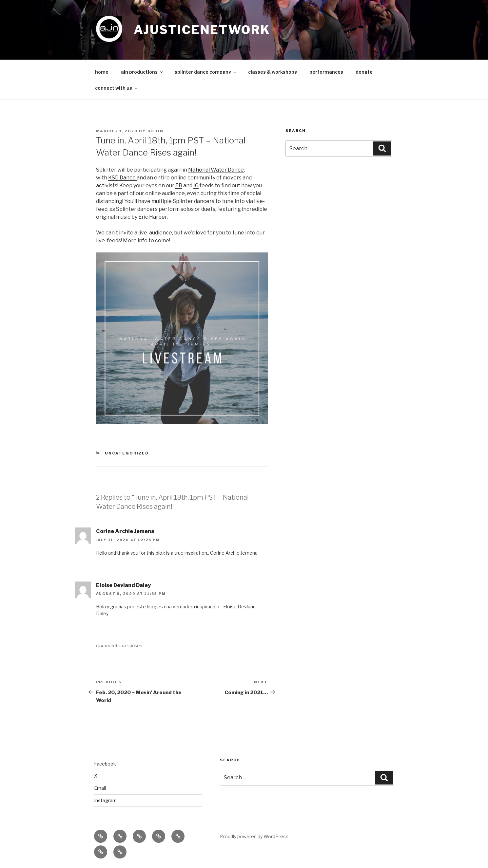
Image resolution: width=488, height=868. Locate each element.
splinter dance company (206, 72)
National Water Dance (216, 170)
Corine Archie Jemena (125, 531)
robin (156, 131)
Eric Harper (153, 217)
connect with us (117, 88)
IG (196, 185)
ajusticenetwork (202, 30)
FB (179, 185)
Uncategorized (127, 453)
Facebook (105, 764)
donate (364, 72)
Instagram (105, 800)
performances (326, 72)
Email (100, 788)
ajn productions (142, 72)
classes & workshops (273, 72)
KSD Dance (122, 178)
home (102, 72)
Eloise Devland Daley (123, 585)
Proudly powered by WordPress (254, 836)
